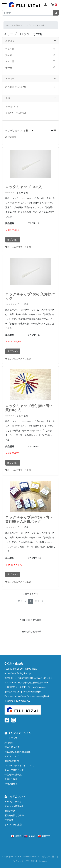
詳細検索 (11, 137)
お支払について (12, 756)
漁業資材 (17, 25)
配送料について (12, 761)
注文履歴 (9, 820)
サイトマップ (11, 738)
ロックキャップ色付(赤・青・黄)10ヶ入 (29, 408)
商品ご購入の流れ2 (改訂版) (18, 752)
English (31, 836)
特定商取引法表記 (13, 775)
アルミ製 (10, 49)
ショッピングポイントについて (19, 765)
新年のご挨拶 (11, 779)
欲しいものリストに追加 (18, 247)
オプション (13, 240)
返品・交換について (14, 770)
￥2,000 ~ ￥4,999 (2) (16, 113)
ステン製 (10, 61)
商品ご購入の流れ (13, 747)
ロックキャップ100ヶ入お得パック (30, 296)
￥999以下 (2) (12, 107)
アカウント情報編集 (14, 806)
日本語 (18, 836)
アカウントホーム (13, 802)
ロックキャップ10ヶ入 (24, 187)
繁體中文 (46, 836)
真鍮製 (8, 55)
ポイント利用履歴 (13, 825)
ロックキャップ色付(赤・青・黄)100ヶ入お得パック (29, 519)
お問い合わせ (11, 784)
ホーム (9, 25)
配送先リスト (11, 811)
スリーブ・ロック (30, 25)
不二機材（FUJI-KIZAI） (17, 87)
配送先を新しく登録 (14, 815)
